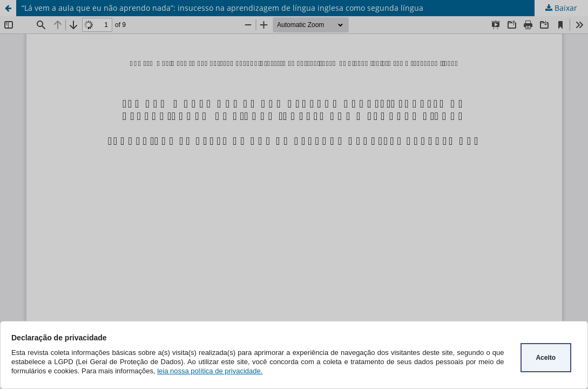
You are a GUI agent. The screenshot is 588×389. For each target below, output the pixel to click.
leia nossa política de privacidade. (210, 371)
